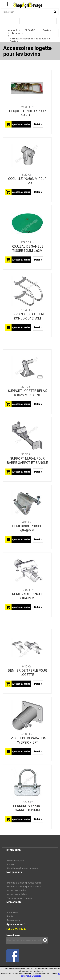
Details (38, 124)
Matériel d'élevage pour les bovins (24, 887)
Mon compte (14, 920)
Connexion (13, 913)
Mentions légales (16, 861)
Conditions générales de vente (22, 868)
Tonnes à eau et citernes (20, 898)
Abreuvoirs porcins (17, 890)
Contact (11, 864)
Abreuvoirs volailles (17, 894)
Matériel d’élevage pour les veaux (24, 883)
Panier (10, 916)
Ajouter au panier (21, 124)
